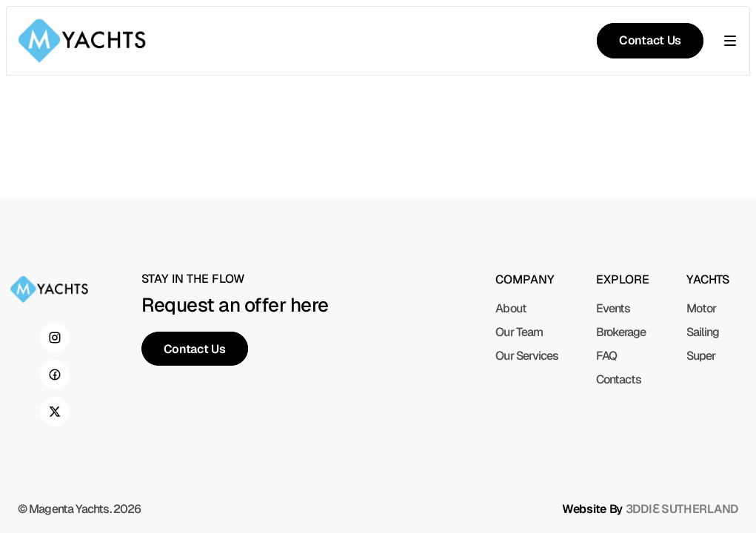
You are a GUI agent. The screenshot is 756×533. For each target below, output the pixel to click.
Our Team (519, 332)
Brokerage (621, 332)
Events (613, 308)
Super (701, 356)
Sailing (703, 332)
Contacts (619, 379)
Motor (702, 308)
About (511, 308)
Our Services (527, 356)
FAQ (606, 356)
